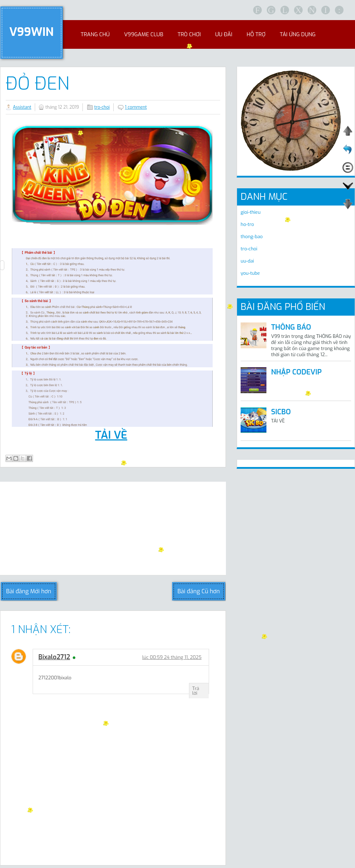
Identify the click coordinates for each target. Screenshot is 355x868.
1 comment (136, 107)
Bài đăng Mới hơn (29, 591)
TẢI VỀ (111, 435)
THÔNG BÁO (291, 327)
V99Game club (144, 34)
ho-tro (247, 224)
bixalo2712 (54, 657)
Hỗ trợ (256, 34)
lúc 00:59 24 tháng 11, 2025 (172, 657)
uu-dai (247, 261)
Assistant (22, 107)
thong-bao (252, 237)
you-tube (250, 273)
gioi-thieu (251, 212)
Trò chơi (189, 34)
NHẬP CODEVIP (296, 372)
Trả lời (196, 691)
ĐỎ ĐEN (37, 84)
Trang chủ (95, 34)
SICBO (281, 412)
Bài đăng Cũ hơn (199, 591)
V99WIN (32, 32)
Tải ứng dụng (298, 34)
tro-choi (102, 107)
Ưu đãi (224, 34)
